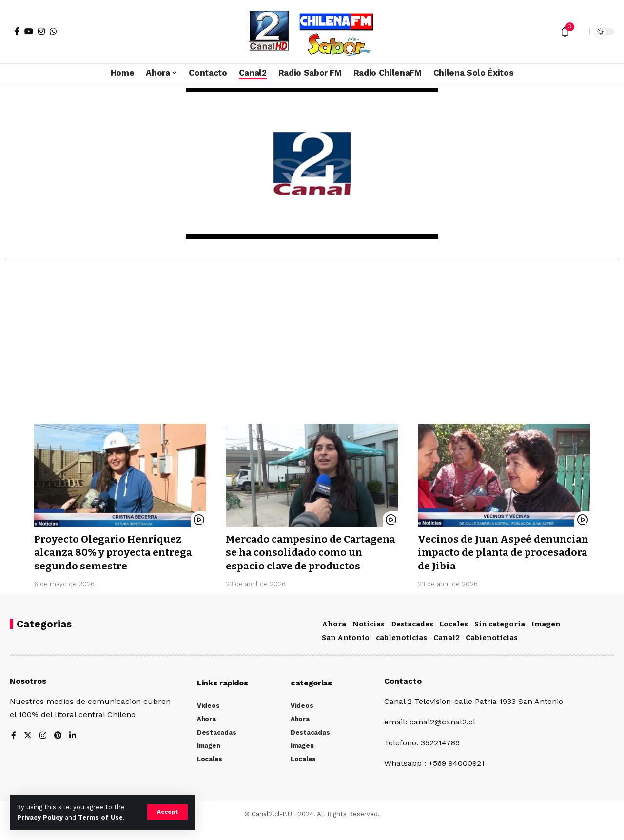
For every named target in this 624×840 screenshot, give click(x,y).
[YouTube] (29, 31)
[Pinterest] (58, 749)
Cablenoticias (492, 651)
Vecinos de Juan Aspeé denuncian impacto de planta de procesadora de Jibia (501, 553)
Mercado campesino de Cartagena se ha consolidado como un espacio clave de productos (301, 559)
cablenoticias (401, 651)
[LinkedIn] (73, 749)
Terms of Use (100, 817)
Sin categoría (500, 637)
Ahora (334, 637)
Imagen (546, 637)
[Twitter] (28, 749)
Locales (454, 637)
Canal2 (447, 651)
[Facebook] (17, 31)
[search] (580, 32)
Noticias (369, 637)
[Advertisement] (312, 346)
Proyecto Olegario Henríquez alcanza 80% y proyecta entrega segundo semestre (116, 553)
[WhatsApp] (53, 31)
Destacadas (412, 637)
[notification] (565, 32)
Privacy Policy (40, 817)
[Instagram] (41, 31)
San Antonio (346, 651)
